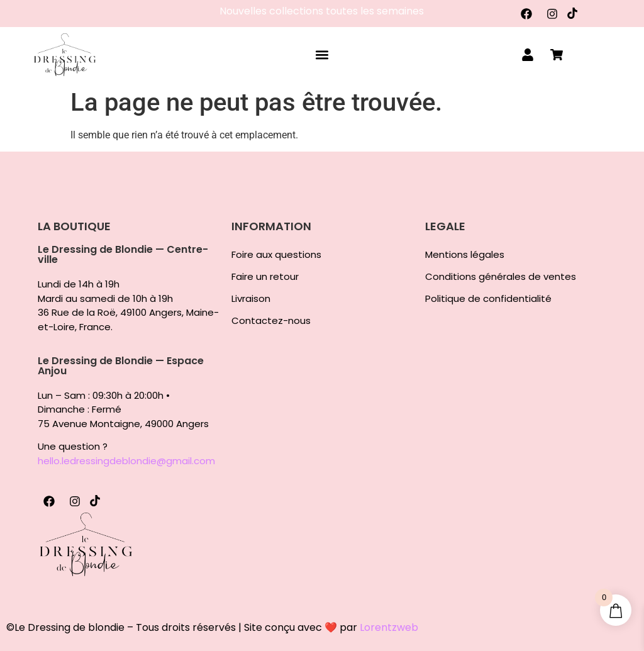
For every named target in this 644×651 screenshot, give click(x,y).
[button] (322, 55)
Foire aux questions (276, 255)
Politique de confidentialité (488, 299)
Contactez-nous (271, 321)
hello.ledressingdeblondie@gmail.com (126, 461)
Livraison (251, 299)
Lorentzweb (389, 627)
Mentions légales (465, 255)
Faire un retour (265, 277)
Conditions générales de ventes (501, 277)
